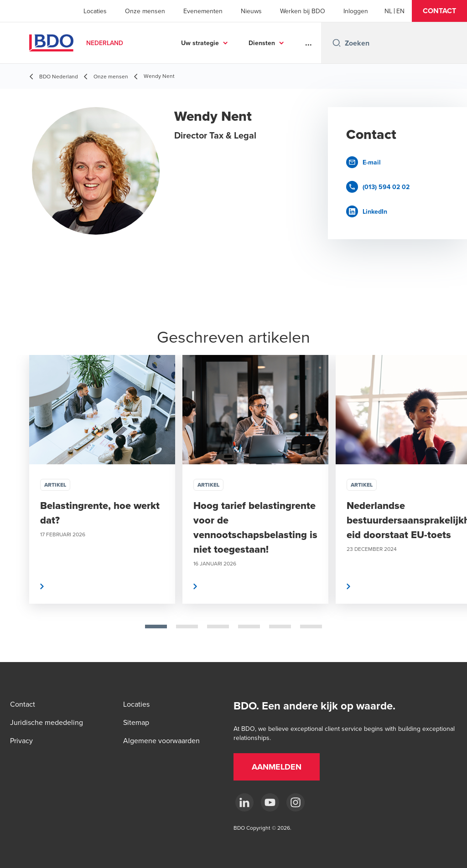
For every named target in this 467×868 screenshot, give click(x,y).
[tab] (156, 627)
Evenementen (203, 11)
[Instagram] (296, 802)
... (309, 43)
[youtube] (270, 802)
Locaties (95, 11)
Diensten (262, 43)
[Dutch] (388, 11)
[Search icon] (337, 43)
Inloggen (356, 11)
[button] (439, 11)
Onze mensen (145, 11)
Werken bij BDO (303, 11)
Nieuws (251, 11)
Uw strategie (200, 43)
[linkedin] (244, 802)
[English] (400, 11)
